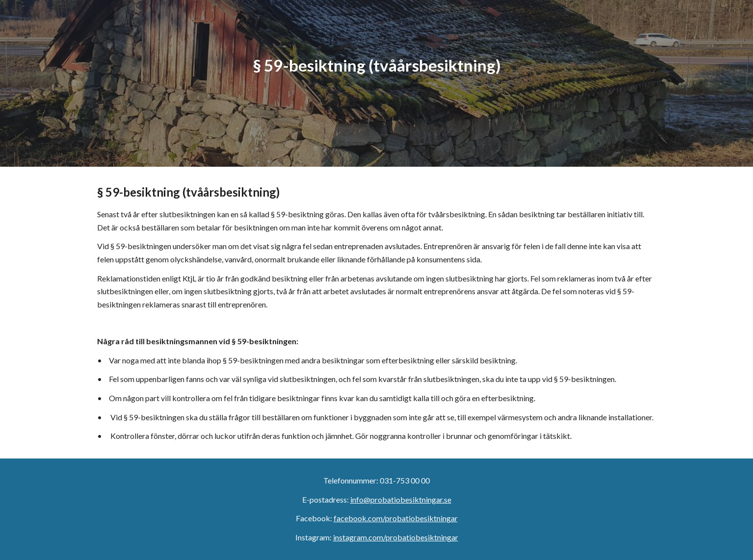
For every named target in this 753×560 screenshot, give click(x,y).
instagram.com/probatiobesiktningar (396, 537)
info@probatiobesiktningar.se (401, 499)
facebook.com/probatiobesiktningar (396, 518)
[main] (376, 83)
